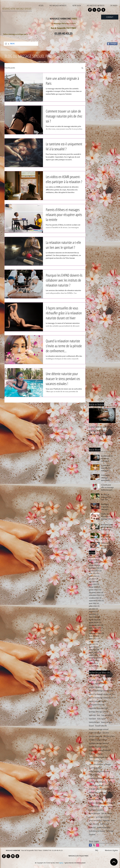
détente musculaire (96, 799)
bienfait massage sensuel (98, 740)
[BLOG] (13, 44)
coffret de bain (94, 775)
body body (93, 750)
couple (110, 782)
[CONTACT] (110, 17)
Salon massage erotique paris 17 (17, 34)
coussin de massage (96, 785)
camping (99, 754)
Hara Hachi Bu (94, 677)
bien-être (106, 733)
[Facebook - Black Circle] (90, 10)
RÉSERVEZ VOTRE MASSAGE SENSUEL (17, 9)
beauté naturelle (101, 726)
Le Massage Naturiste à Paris (64, 23)
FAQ (97, 850)
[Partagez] (112, 44)
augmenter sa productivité (98, 708)
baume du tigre (106, 722)
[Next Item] (112, 416)
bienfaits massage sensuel (98, 747)
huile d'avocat (94, 824)
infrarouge (110, 831)
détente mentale (95, 796)
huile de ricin (105, 824)
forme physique (95, 813)
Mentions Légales (111, 850)
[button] (82, 68)
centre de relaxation (96, 764)
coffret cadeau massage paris (100, 771)
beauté (91, 726)
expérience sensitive (96, 810)
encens (104, 806)
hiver (113, 821)
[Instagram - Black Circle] (99, 10)
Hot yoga (92, 680)
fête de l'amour (107, 813)
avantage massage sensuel (98, 712)
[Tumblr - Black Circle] (103, 10)
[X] (94, 10)
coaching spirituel (95, 768)
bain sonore (102, 719)
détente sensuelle (109, 803)
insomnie (92, 835)
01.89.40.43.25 (57, 850)
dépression (101, 789)
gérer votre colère (95, 821)
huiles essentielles (104, 828)
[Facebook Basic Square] (90, 845)
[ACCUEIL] (6, 44)
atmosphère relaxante (97, 705)
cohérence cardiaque (96, 778)
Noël (107, 680)
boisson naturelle (104, 750)
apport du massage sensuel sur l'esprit (102, 694)
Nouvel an (100, 680)
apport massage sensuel (98, 701)
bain (99, 715)
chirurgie (108, 764)
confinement (110, 778)
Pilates (112, 680)
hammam (106, 821)
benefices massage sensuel (99, 729)
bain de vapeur (107, 715)
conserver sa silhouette (97, 782)
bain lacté (92, 719)
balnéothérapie (94, 722)
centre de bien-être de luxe (98, 757)
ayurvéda (92, 715)
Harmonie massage (107, 677)
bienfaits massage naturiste (99, 743)
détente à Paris (94, 806)
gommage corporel (103, 817)
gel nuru (92, 817)
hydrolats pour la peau (97, 831)
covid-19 (108, 785)
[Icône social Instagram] (98, 845)
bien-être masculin (95, 736)
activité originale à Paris (97, 684)
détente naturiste (95, 803)
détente (109, 789)
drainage (92, 789)
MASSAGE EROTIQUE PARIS (78, 856)
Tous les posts (10, 68)
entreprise (111, 806)
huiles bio (92, 828)
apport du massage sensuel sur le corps (102, 698)
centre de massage (96, 761)
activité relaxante (95, 687)
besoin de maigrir (95, 733)
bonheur (92, 754)
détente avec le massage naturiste (101, 792)
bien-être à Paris (109, 736)
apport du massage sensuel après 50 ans (102, 691)
